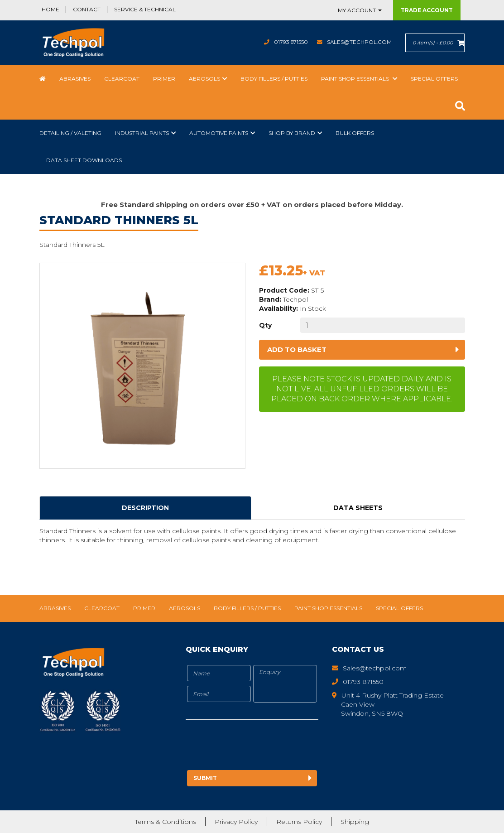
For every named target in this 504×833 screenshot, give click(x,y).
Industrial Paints (142, 133)
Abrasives (75, 79)
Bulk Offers (355, 133)
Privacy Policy (236, 822)
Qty (265, 325)
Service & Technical (145, 9)
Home (50, 9)
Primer (164, 79)
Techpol (295, 299)
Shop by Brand (292, 133)
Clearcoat (122, 79)
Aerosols (204, 79)
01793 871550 (290, 42)
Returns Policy (299, 822)
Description (145, 508)
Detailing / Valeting (70, 133)
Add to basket (297, 349)
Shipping (355, 822)
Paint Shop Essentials (356, 79)
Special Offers (434, 79)
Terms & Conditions (166, 822)
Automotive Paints (219, 133)
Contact (87, 9)
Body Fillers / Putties (274, 79)
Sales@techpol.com (359, 42)
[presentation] (261, 746)
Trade (427, 10)
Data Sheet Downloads (84, 160)
